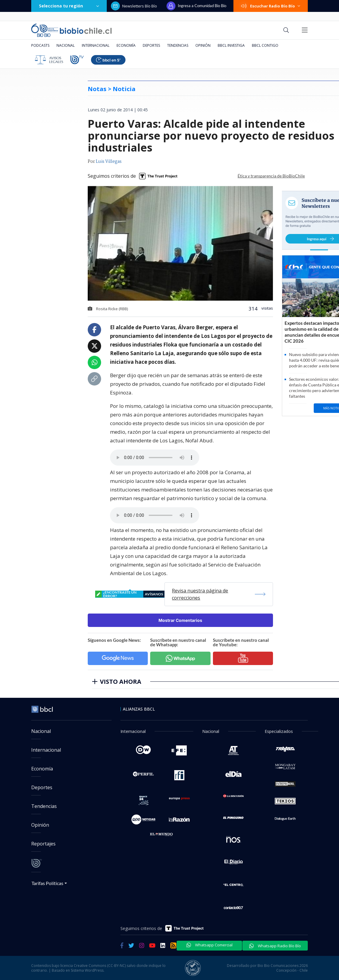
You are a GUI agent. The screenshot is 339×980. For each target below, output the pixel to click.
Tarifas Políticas (47, 883)
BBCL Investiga (231, 45)
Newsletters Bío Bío (134, 6)
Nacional (66, 45)
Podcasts (40, 45)
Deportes (151, 45)
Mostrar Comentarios (180, 620)
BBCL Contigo (265, 45)
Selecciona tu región (69, 6)
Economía (126, 45)
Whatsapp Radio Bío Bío (275, 946)
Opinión (203, 45)
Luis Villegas (109, 162)
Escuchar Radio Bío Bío (271, 6)
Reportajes (43, 844)
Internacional (96, 45)
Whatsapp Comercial (209, 945)
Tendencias (178, 45)
